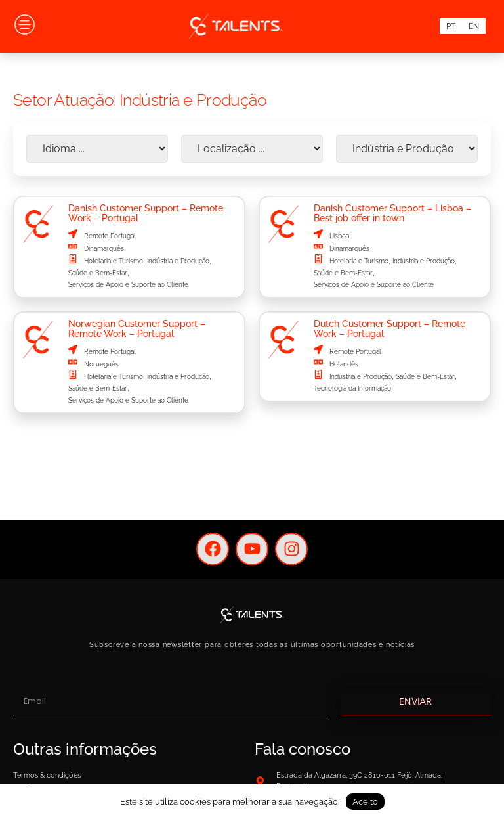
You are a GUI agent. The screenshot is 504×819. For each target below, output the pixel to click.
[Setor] (407, 149)
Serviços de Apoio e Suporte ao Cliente (128, 285)
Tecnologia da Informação (352, 388)
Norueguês (101, 364)
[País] (252, 149)
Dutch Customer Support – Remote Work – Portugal (389, 328)
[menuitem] (451, 26)
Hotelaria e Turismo (114, 261)
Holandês (344, 364)
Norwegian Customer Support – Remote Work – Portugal (137, 328)
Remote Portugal (110, 236)
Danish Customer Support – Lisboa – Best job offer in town (392, 212)
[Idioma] (97, 149)
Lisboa (339, 236)
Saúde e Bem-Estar (98, 273)
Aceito (365, 802)
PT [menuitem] (451, 26)
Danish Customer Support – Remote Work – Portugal (146, 212)
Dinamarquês (104, 249)
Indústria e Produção (178, 261)
